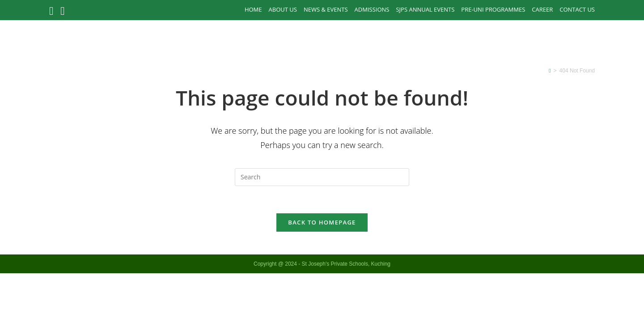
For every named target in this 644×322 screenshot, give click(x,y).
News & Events (326, 9)
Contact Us (577, 9)
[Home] (550, 71)
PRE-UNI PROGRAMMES (493, 9)
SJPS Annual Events (425, 9)
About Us (283, 9)
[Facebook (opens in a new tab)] (53, 11)
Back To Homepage (322, 222)
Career (542, 9)
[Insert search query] (322, 177)
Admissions (372, 9)
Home (253, 9)
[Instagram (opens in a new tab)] (62, 11)
